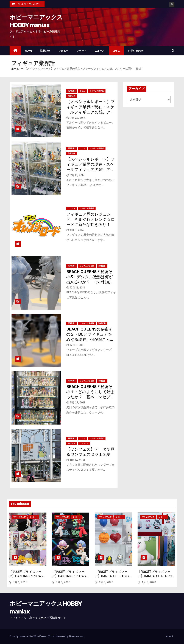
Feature (72, 91)
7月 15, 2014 (78, 175)
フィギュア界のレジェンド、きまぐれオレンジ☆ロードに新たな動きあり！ (91, 219)
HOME (29, 51)
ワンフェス (84, 443)
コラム (116, 51)
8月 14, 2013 (78, 460)
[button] (173, 51)
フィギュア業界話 (97, 91)
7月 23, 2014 (78, 118)
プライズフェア (19, 517)
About (170, 636)
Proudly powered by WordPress (28, 636)
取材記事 (45, 51)
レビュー (63, 51)
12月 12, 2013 (78, 288)
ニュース (100, 51)
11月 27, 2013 (78, 403)
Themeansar (76, 636)
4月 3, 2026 (20, 582)
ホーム (15, 69)
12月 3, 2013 (77, 345)
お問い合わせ (136, 51)
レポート (82, 51)
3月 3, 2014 (77, 230)
